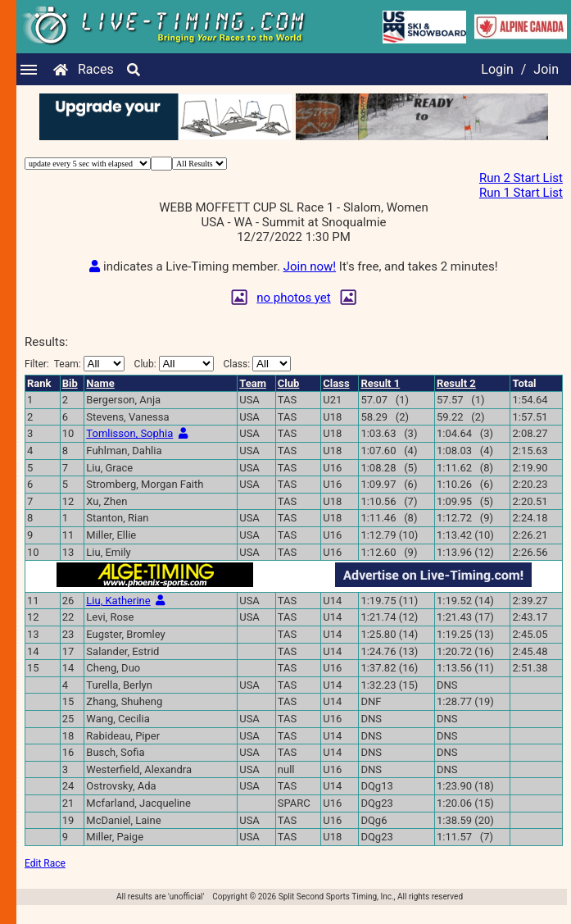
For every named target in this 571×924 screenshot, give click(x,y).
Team (253, 398)
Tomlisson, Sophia (129, 448)
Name (100, 398)
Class (336, 398)
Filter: (75, 378)
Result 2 (456, 398)
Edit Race (45, 878)
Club (289, 398)
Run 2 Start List (521, 178)
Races (96, 69)
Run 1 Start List (521, 193)
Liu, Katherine (118, 615)
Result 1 (380, 398)
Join (546, 69)
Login (497, 69)
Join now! (310, 281)
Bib (70, 398)
